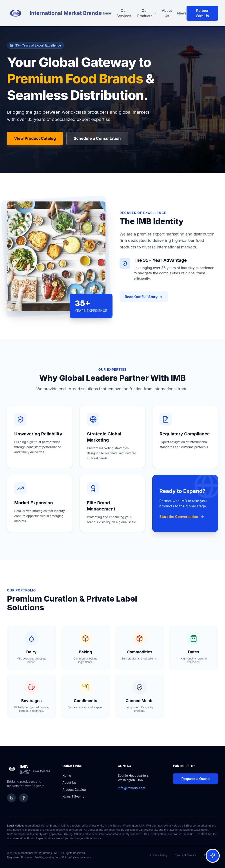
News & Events (73, 797)
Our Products (147, 13)
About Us (167, 13)
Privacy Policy (159, 855)
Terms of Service (186, 855)
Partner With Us (202, 13)
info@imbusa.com (80, 857)
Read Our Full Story (144, 297)
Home (106, 13)
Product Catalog (74, 790)
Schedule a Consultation (97, 138)
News (182, 13)
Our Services (124, 13)
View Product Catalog (35, 138)
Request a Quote (196, 779)
